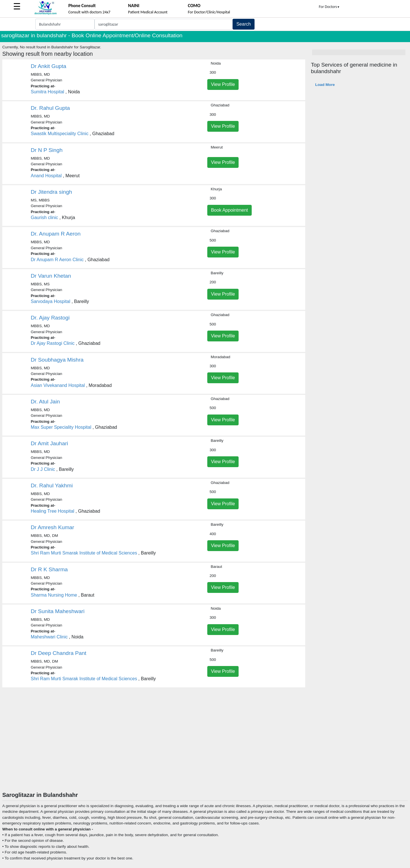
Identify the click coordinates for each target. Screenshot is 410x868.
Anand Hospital (46, 176)
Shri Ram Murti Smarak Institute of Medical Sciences (84, 553)
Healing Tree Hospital (53, 511)
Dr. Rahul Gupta (50, 108)
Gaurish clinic (44, 217)
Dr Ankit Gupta (49, 66)
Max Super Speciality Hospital (61, 427)
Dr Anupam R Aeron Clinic (57, 260)
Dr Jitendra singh (51, 192)
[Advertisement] (205, 749)
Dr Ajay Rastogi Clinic (53, 343)
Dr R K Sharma (49, 569)
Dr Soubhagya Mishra (57, 360)
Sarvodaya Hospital (51, 301)
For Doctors (329, 7)
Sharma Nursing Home (54, 595)
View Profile (223, 84)
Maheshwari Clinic (49, 637)
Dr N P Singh (47, 150)
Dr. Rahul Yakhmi (52, 485)
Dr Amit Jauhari (49, 443)
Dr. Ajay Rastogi (50, 318)
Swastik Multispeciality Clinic (60, 134)
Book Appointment (229, 210)
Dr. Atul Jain (45, 402)
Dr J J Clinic (43, 469)
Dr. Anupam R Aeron (56, 234)
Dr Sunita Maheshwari (58, 611)
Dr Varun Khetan (51, 276)
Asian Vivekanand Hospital (58, 385)
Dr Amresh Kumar (52, 527)
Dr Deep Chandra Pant (59, 653)
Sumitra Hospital (47, 92)
